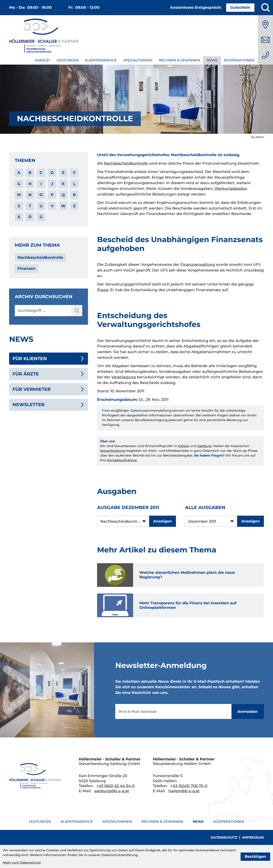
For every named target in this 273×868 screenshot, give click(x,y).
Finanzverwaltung (198, 264)
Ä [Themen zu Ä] (19, 217)
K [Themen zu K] (63, 184)
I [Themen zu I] (41, 184)
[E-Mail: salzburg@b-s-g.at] (265, 40)
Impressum (253, 838)
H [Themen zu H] (30, 184)
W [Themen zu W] (63, 206)
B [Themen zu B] (30, 173)
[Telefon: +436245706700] (189, 786)
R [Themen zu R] (74, 195)
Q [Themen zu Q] (63, 195)
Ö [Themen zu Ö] (30, 217)
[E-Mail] (173, 711)
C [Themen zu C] (41, 173)
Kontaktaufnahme (122, 460)
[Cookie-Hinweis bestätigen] (255, 857)
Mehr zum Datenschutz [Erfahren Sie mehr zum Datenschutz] (22, 863)
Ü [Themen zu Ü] (41, 217)
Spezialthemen (138, 60)
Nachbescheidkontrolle (126, 163)
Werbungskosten (231, 188)
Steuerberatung (113, 451)
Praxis (103, 290)
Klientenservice (101, 60)
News (212, 60)
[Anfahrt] (265, 25)
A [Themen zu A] (19, 173)
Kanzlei (42, 60)
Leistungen (67, 60)
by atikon (258, 137)
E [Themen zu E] (63, 173)
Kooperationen (239, 60)
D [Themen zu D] (52, 173)
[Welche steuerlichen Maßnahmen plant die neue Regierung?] (180, 575)
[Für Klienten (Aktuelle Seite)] (49, 359)
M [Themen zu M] (19, 195)
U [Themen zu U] (41, 206)
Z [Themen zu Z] (74, 206)
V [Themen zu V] (52, 206)
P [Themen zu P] (52, 195)
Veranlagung (124, 377)
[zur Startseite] (44, 37)
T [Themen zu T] (30, 206)
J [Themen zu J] (52, 184)
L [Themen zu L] (74, 184)
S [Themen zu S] (19, 206)
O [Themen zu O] (41, 195)
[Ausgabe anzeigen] (163, 521)
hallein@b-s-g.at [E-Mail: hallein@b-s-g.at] (184, 791)
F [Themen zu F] (74, 173)
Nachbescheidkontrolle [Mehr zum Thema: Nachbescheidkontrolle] (40, 257)
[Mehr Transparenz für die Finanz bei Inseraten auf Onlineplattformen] (180, 605)
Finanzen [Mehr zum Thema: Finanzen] (27, 268)
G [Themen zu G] (19, 184)
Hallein (183, 446)
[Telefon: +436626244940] (265, 55)
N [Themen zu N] (30, 195)
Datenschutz (224, 838)
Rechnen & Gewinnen (179, 60)
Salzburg (204, 446)
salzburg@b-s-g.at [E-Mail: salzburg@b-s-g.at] (112, 791)
